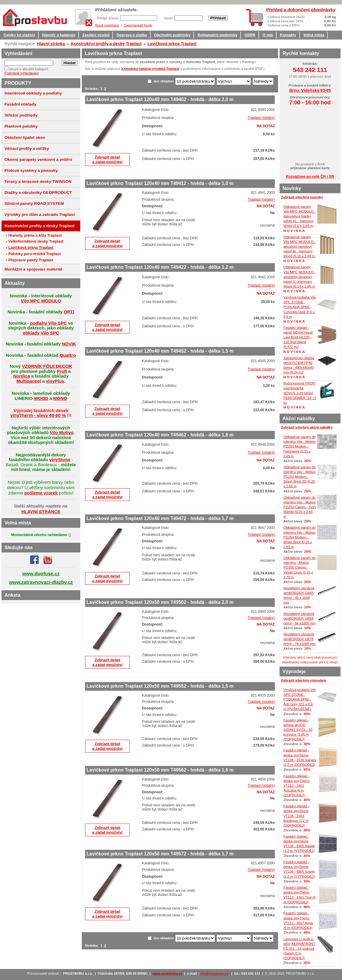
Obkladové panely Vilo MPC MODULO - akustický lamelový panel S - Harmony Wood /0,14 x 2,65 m (300, 277)
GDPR (250, 35)
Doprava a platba (132, 35)
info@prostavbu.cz (214, 973)
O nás (268, 35)
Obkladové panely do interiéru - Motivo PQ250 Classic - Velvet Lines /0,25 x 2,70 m (299, 567)
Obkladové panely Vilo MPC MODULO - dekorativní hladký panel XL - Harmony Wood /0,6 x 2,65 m (300, 216)
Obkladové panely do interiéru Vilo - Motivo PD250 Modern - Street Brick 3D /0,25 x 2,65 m (299, 477)
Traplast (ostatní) (261, 118)
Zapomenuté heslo (138, 25)
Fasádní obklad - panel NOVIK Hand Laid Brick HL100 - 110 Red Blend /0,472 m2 (298, 337)
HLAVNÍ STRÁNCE (41, 512)
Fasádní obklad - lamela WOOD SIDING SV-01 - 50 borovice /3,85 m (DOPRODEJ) (298, 730)
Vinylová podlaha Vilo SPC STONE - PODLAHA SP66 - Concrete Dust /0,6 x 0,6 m (300, 307)
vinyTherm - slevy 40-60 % (38, 415)
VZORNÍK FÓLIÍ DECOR (47, 366)
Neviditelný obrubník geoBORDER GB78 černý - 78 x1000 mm (299, 639)
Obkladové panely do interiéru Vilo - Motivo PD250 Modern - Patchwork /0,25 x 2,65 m (299, 446)
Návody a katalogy (59, 35)
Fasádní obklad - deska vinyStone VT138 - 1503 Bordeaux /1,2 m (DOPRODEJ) (296, 816)
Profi (62, 371)
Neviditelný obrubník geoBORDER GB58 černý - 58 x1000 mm (299, 618)
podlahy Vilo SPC (48, 323)
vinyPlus (55, 381)
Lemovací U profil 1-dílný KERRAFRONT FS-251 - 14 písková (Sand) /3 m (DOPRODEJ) (299, 949)
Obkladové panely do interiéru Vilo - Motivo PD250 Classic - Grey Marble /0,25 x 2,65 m (300, 507)
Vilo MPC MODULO (41, 301)
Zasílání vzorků (96, 35)
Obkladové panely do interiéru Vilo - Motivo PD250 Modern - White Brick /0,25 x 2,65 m (299, 537)
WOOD (41, 398)
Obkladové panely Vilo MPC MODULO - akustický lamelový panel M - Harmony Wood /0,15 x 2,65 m (300, 247)
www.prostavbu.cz (167, 973)
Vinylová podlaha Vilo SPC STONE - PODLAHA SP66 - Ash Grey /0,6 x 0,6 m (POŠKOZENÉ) (300, 699)
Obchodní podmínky (172, 35)
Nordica (22, 376)
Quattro (68, 355)
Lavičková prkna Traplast (172, 44)
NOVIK (69, 344)
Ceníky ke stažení (19, 35)
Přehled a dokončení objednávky (301, 10)
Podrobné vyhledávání (22, 73)
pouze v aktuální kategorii (29, 69)
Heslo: (169, 18)
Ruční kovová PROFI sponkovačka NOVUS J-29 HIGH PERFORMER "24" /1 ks (300, 393)
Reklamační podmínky (217, 35)
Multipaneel (29, 381)
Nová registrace (107, 25)
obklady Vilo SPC (41, 333)
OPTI (69, 312)
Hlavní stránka (51, 44)
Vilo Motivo (62, 432)
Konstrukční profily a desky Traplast (106, 44)
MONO (60, 398)
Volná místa (314, 35)
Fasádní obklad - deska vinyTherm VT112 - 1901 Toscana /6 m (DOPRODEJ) (296, 786)
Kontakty (288, 35)
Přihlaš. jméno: (108, 18)
